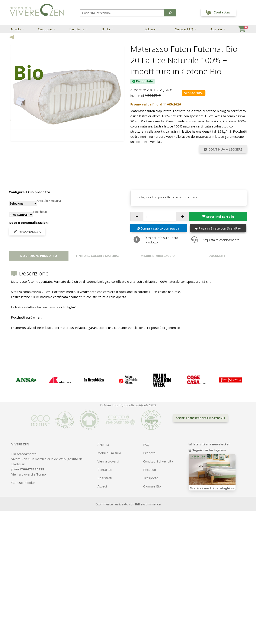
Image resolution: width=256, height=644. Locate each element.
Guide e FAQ (184, 29)
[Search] (122, 13)
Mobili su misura (109, 453)
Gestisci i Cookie (23, 483)
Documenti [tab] (217, 256)
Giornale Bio (152, 486)
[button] (170, 13)
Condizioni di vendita (158, 461)
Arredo (16, 29)
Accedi (102, 486)
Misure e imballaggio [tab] (158, 256)
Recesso (150, 470)
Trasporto (151, 478)
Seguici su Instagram (207, 450)
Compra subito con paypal (159, 228)
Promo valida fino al (156, 104)
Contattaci (105, 470)
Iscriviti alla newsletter (209, 444)
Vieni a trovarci (108, 461)
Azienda (217, 29)
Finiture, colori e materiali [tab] (98, 256)
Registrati (105, 478)
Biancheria (77, 29)
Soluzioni (151, 29)
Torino (41, 474)
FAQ (146, 445)
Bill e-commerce (148, 504)
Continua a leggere (223, 149)
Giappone (45, 29)
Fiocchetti (40, 212)
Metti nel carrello (218, 217)
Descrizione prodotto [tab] (39, 256)
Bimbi (106, 29)
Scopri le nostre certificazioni (201, 418)
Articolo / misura (49, 201)
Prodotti (149, 453)
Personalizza (27, 231)
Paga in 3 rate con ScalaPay (218, 228)
